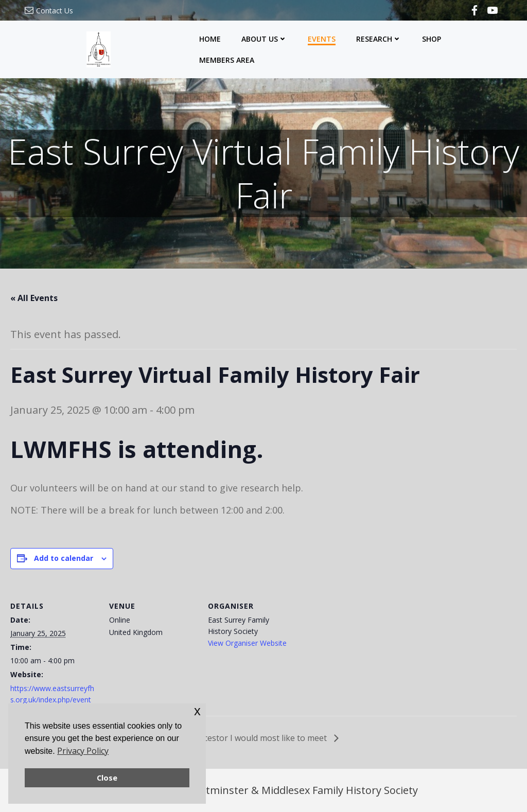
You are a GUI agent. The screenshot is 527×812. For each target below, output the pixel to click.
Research (379, 39)
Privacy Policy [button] (83, 751)
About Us (264, 39)
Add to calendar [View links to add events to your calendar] (64, 558)
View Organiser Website (247, 643)
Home (210, 39)
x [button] (197, 711)
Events (322, 39)
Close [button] (107, 778)
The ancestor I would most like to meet (253, 738)
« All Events (34, 298)
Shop (432, 39)
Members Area (227, 60)
